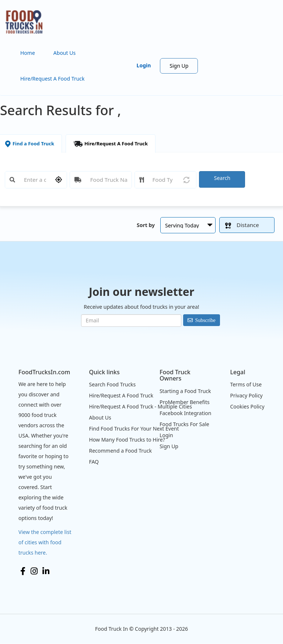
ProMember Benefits (185, 402)
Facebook (23, 571)
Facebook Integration (186, 413)
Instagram (34, 571)
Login (144, 65)
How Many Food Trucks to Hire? (127, 440)
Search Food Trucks (112, 384)
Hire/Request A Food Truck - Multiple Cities (140, 406)
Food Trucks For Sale (184, 424)
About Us (64, 53)
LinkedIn (46, 571)
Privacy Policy (246, 395)
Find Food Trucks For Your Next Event (134, 429)
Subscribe (205, 320)
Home (28, 53)
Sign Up (179, 66)
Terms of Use (246, 384)
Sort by (146, 225)
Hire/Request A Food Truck (53, 79)
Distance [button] (242, 225)
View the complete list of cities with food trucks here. (45, 542)
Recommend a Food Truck (120, 451)
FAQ (94, 462)
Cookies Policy (247, 406)
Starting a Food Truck (185, 391)
